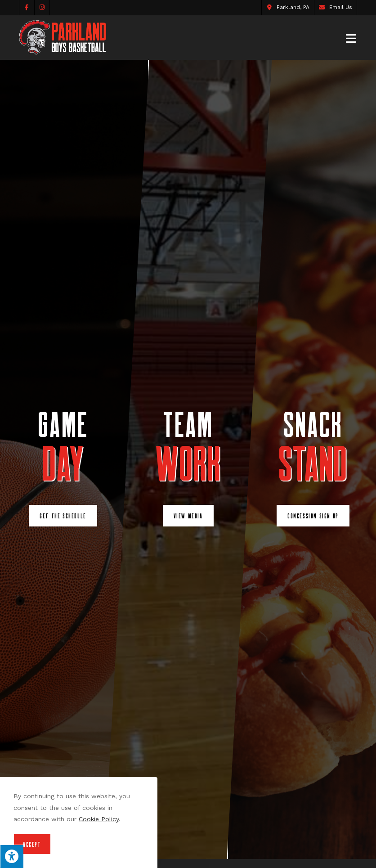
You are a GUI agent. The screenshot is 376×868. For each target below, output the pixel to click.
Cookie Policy (99, 819)
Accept (32, 844)
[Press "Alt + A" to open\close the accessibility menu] (12, 856)
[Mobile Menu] (351, 37)
